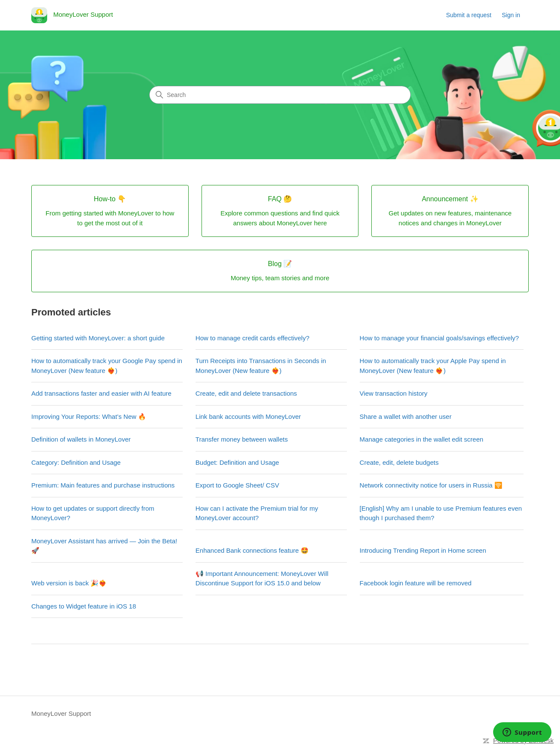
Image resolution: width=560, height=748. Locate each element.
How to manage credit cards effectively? (253, 338)
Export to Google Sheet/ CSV (237, 485)
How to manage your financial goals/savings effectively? (440, 338)
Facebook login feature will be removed (416, 583)
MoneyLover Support (61, 713)
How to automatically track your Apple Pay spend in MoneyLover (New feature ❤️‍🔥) (433, 366)
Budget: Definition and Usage (237, 462)
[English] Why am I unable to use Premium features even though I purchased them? (441, 513)
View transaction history (394, 393)
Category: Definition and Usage (76, 462)
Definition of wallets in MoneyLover (81, 439)
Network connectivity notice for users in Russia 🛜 (431, 485)
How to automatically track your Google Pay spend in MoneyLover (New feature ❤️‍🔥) (107, 366)
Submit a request (469, 15)
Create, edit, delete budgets (399, 462)
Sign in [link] (511, 15)
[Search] (280, 95)
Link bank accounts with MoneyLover (248, 416)
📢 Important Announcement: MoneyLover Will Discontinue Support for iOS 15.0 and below (262, 578)
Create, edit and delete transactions (246, 393)
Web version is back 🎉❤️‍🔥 (69, 583)
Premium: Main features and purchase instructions (103, 485)
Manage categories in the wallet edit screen (422, 439)
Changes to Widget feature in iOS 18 (84, 606)
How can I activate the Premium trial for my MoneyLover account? (257, 513)
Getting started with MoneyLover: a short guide (98, 338)
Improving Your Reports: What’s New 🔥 (89, 416)
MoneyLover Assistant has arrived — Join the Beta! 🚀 (104, 546)
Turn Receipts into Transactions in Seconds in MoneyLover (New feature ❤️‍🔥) (261, 366)
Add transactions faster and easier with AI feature (101, 393)
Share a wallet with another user (406, 416)
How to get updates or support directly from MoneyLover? (93, 513)
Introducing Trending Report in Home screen (423, 550)
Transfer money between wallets (242, 439)
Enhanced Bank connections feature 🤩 (252, 550)
